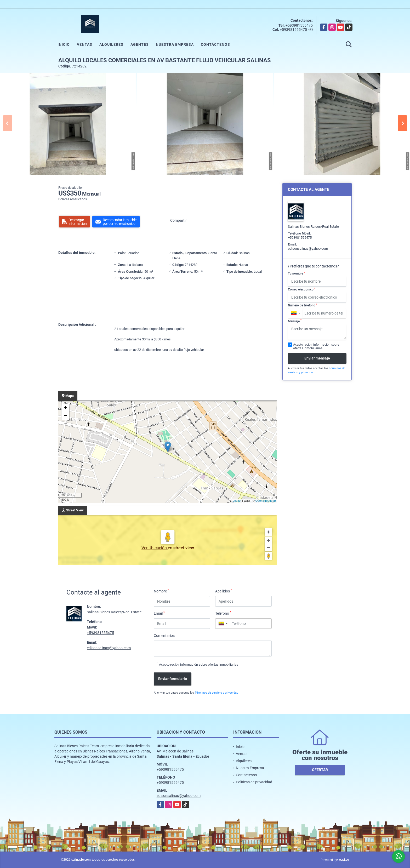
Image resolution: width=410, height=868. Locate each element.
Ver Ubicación (155, 548)
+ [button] (66, 408)
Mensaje (295, 321)
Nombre (161, 591)
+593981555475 (299, 25)
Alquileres (111, 44)
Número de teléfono (303, 305)
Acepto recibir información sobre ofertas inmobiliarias (199, 664)
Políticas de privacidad (254, 782)
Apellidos (224, 591)
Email (159, 613)
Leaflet (237, 501)
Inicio (64, 44)
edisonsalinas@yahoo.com (109, 648)
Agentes (140, 44)
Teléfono (223, 613)
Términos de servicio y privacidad (217, 693)
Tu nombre (296, 273)
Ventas (85, 44)
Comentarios (164, 636)
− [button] (66, 416)
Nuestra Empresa (175, 44)
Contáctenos (215, 44)
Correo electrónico (302, 289)
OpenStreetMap (266, 501)
